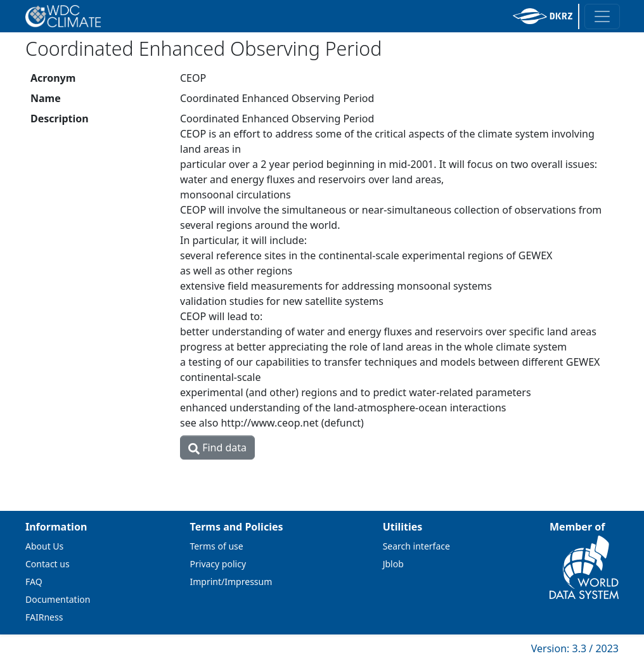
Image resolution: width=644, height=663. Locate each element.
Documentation (58, 599)
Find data (217, 447)
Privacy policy (218, 564)
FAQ (34, 582)
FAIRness (44, 617)
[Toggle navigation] (602, 16)
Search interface (416, 546)
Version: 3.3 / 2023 (575, 648)
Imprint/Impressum (231, 582)
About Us (44, 546)
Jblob (393, 564)
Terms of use (217, 546)
